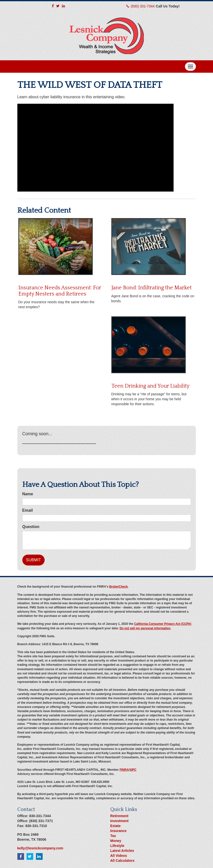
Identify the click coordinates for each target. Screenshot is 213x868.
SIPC (133, 770)
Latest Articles (122, 851)
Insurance (119, 831)
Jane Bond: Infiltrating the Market (152, 288)
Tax (113, 836)
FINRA (124, 770)
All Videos (119, 856)
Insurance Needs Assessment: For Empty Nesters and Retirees (60, 291)
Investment (120, 821)
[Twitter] (58, 6)
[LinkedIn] (63, 6)
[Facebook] (53, 6)
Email (28, 510)
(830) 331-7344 (143, 6)
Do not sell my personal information (145, 628)
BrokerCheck (118, 587)
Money (116, 841)
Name (28, 494)
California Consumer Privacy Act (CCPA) (163, 624)
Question (31, 527)
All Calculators (122, 861)
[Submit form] (33, 560)
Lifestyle (117, 846)
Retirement (119, 816)
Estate (116, 826)
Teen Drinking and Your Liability (150, 386)
